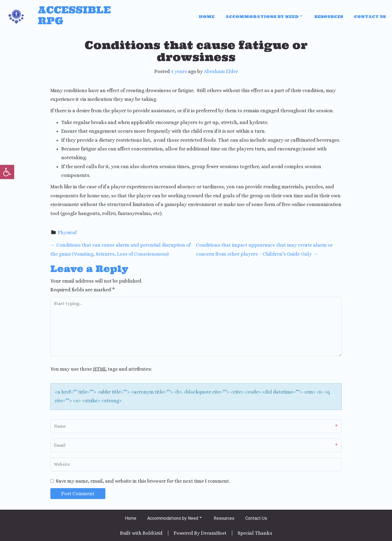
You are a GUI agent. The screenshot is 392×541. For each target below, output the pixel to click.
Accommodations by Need (264, 17)
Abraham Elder (221, 71)
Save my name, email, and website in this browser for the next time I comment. (143, 481)
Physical (67, 232)
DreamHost (214, 533)
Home (207, 17)
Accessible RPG (74, 15)
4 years (179, 71)
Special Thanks (255, 533)
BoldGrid (153, 533)
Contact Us (370, 17)
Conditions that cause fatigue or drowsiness (196, 51)
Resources (329, 17)
